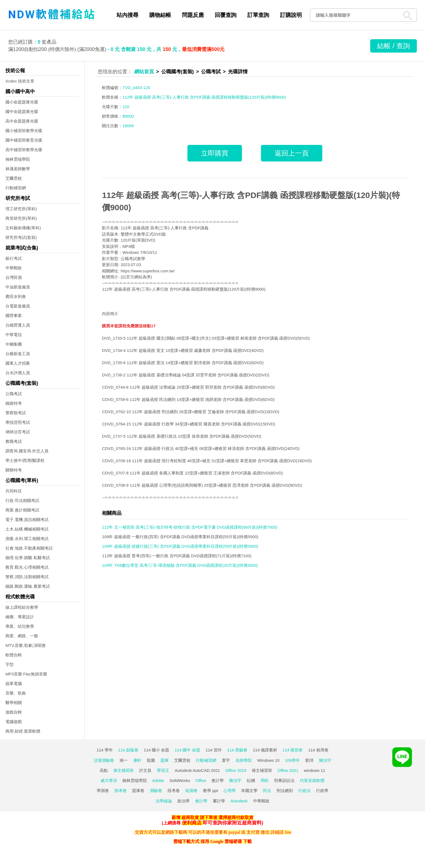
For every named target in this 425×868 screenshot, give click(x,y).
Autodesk (239, 801)
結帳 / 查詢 (394, 46)
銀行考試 (14, 258)
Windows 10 (268, 760)
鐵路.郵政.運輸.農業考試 (28, 586)
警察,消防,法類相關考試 (27, 577)
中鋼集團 (14, 344)
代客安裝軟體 (312, 780)
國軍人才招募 (18, 363)
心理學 (230, 791)
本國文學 (249, 791)
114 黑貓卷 (237, 750)
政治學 (183, 801)
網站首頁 (144, 72)
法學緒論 (164, 801)
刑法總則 (285, 791)
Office (201, 780)
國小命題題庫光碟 (22, 102)
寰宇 (226, 760)
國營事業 (14, 316)
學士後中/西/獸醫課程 (25, 460)
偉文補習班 (124, 770)
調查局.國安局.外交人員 (27, 451)
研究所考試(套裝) (21, 237)
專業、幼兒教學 (20, 626)
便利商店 (192, 823)
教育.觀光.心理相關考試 (27, 567)
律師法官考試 (18, 432)
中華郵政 (14, 268)
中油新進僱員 (18, 287)
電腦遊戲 (14, 722)
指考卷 (121, 791)
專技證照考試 (18, 422)
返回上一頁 (292, 153)
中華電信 (14, 335)
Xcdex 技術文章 (20, 81)
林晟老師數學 (18, 169)
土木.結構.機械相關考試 (27, 529)
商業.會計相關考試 (22, 510)
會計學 (218, 780)
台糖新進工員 (18, 354)
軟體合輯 (14, 655)
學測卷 (103, 791)
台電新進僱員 (18, 306)
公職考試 (14, 394)
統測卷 (191, 791)
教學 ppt (210, 791)
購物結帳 (160, 15)
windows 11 (314, 770)
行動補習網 (16, 188)
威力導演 (109, 780)
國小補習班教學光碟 (24, 131)
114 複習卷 (293, 750)
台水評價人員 (18, 373)
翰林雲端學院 (18, 159)
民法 (267, 791)
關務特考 (14, 470)
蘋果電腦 (14, 683)
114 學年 (104, 750)
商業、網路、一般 (22, 636)
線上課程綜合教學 (22, 607)
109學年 (292, 760)
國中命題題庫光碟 (22, 112)
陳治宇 (325, 760)
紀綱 (251, 780)
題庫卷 (138, 791)
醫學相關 (14, 703)
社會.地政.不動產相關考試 (29, 548)
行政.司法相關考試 (22, 500)
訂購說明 (291, 15)
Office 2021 (288, 770)
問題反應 (193, 15)
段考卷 (174, 791)
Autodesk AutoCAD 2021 (197, 770)
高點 (104, 770)
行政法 (304, 791)
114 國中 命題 (187, 750)
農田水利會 (16, 296)
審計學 (219, 801)
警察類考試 (16, 413)
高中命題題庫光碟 (22, 121)
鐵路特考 (14, 403)
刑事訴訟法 (284, 780)
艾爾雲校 (14, 178)
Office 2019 (236, 770)
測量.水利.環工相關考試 (27, 539)
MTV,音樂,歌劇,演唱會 (26, 645)
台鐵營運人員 (18, 325)
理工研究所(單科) (21, 209)
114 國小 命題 (157, 750)
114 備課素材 (265, 750)
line (288, 832)
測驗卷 (156, 791)
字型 (10, 664)
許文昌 (145, 770)
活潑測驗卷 (104, 760)
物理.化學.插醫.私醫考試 (28, 558)
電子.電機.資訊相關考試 (27, 520)
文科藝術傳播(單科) (23, 228)
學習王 (163, 770)
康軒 (137, 760)
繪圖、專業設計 (20, 617)
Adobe (158, 780)
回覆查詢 (226, 15)
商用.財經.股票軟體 (23, 731)
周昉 (265, 780)
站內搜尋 (127, 15)
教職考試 (14, 441)
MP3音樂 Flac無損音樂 (26, 674)
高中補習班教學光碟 (24, 150)
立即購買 (215, 153)
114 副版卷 (128, 750)
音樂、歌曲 (16, 693)
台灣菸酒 (14, 277)
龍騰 (151, 760)
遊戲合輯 (14, 712)
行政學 (322, 791)
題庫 (165, 760)
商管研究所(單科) (21, 218)
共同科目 (14, 491)
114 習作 (214, 750)
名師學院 (244, 760)
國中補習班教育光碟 (24, 140)
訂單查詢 (258, 15)
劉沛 (309, 760)
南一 (124, 760)
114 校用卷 (318, 750)
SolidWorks (180, 780)
